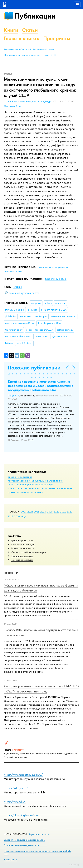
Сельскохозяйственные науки (29, 552)
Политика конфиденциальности (21, 845)
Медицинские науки (23, 548)
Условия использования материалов (24, 840)
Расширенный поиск (43, 50)
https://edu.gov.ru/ (16, 788)
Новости (11, 573)
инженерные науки (43, 484)
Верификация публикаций (17, 50)
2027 (24, 512)
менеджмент (66, 488)
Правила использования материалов (22, 55)
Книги (11, 30)
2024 (43, 512)
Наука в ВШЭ (49, 55)
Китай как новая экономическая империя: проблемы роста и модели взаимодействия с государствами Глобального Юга (40, 386)
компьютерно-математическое (26, 488)
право (11, 492)
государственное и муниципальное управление (35, 481)
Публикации (35, 16)
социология (23, 492)
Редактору (74, 864)
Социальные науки (22, 556)
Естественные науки (23, 544)
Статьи (30, 30)
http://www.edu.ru (15, 802)
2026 (30, 512)
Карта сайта (10, 859)
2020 (70, 512)
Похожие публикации (34, 368)
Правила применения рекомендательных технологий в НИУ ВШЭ (38, 852)
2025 (37, 512)
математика (51, 488)
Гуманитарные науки (23, 540)
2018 (17, 516)
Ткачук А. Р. (14, 396)
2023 (50, 512)
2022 (56, 512)
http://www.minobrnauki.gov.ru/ (23, 775)
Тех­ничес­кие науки (22, 560)
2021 (63, 512)
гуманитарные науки (19, 484)
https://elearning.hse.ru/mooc (22, 815)
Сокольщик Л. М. (12, 106)
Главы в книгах (22, 38)
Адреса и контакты (39, 834)
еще (24, 516)
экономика (37, 492)
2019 (10, 516)
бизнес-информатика (20, 477)
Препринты (57, 38)
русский (18, 287)
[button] (9, 374)
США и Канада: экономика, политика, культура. (28, 102)
